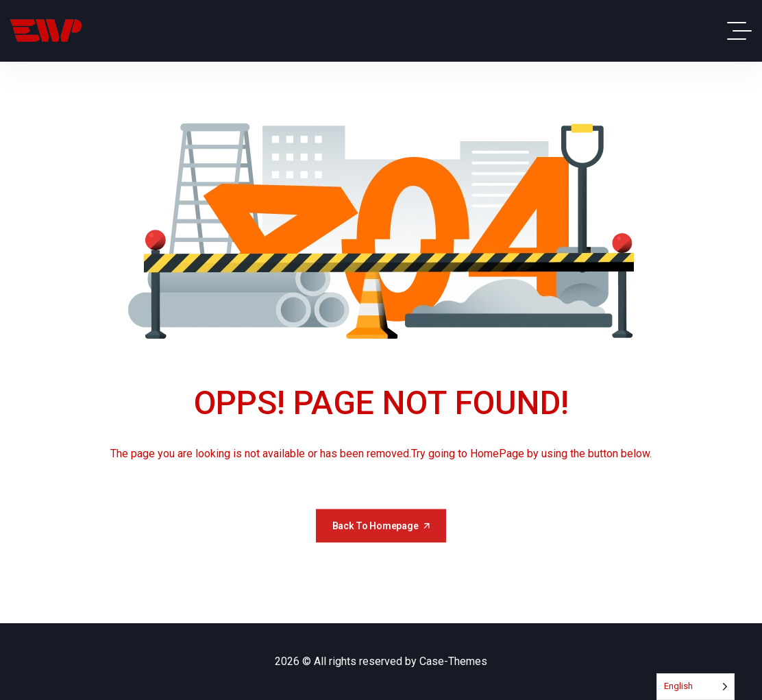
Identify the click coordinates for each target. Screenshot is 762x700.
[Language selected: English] (696, 687)
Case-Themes (453, 661)
